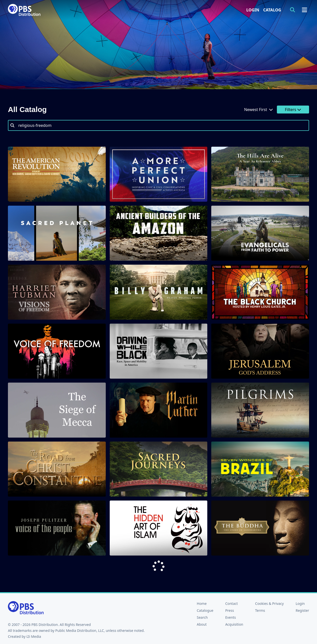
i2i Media (34, 636)
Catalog (272, 10)
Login (253, 10)
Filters (293, 110)
